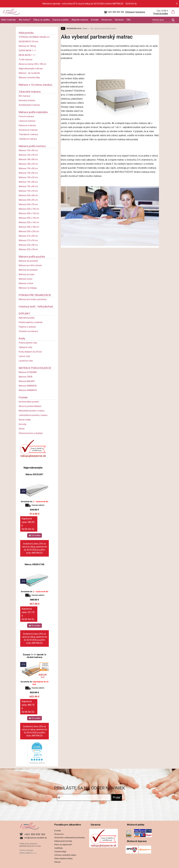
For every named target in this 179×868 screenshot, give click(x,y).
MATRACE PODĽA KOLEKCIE (35, 368)
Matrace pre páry (27, 274)
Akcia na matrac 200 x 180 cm (33, 64)
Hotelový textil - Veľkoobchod (36, 307)
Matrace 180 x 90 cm (28, 164)
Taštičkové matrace (28, 139)
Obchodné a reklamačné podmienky (70, 838)
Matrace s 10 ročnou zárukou (35, 85)
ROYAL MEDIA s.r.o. (28, 853)
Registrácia (140, 12)
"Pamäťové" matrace (28, 134)
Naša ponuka (26, 33)
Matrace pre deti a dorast (30, 265)
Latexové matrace (27, 121)
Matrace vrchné (26, 283)
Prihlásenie (130, 12)
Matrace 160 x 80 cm (28, 150)
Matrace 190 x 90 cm (28, 177)
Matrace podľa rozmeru (32, 146)
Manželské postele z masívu (32, 411)
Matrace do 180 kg (27, 46)
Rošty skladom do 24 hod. (30, 352)
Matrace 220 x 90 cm (28, 249)
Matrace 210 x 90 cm (28, 240)
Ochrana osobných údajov (65, 855)
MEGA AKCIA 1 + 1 (27, 55)
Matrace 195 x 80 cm (28, 182)
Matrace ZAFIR (26, 377)
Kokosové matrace (27, 125)
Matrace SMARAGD (28, 386)
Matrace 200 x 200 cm (29, 231)
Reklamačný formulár (63, 841)
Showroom (107, 20)
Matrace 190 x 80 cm (28, 168)
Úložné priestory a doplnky (31, 433)
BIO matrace (24, 96)
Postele (23, 397)
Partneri (57, 862)
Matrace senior (26, 279)
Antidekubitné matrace (29, 105)
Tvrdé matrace (26, 60)
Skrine (22, 429)
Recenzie (119, 20)
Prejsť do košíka (161, 14)
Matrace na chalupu (28, 288)
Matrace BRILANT (27, 381)
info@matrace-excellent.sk (36, 838)
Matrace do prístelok (28, 270)
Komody (23, 424)
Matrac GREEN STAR (35, 564)
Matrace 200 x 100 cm (29, 209)
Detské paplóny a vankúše (31, 322)
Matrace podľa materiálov (33, 112)
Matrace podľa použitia (32, 257)
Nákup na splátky (42, 20)
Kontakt (95, 20)
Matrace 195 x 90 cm (28, 191)
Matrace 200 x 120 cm (29, 213)
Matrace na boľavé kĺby (29, 78)
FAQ (129, 20)
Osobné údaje (60, 852)
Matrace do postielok (28, 261)
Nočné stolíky (25, 420)
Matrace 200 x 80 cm (28, 195)
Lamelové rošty (26, 361)
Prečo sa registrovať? (63, 845)
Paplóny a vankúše (27, 327)
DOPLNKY (24, 314)
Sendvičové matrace (28, 130)
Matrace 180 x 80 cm (28, 159)
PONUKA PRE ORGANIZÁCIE (35, 295)
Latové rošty (24, 356)
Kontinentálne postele (29, 402)
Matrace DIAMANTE (28, 390)
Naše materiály (9, 20)
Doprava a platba (61, 20)
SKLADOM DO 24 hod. (29, 42)
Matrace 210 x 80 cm (28, 236)
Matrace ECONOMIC (28, 372)
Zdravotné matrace (30, 92)
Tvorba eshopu (26, 850)
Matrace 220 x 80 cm (28, 245)
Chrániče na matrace (28, 331)
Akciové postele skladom (30, 406)
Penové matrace (26, 116)
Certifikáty (58, 848)
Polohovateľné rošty (28, 343)
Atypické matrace (80, 20)
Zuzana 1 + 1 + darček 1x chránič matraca (35, 656)
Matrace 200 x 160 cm (29, 222)
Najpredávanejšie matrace (31, 69)
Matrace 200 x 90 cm (28, 204)
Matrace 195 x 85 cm (28, 186)
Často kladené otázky (63, 858)
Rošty (22, 338)
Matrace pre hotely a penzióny (33, 299)
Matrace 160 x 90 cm (28, 155)
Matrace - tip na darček (29, 73)
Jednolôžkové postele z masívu (33, 415)
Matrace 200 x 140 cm (29, 218)
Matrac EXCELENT (34, 474)
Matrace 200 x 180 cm (29, 227)
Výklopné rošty (25, 347)
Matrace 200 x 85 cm (28, 200)
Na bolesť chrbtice (27, 100)
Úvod (85, 29)
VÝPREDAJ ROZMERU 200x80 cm (34, 37)
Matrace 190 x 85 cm (28, 173)
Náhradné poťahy (27, 318)
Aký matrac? (25, 20)
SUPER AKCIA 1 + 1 (27, 51)
